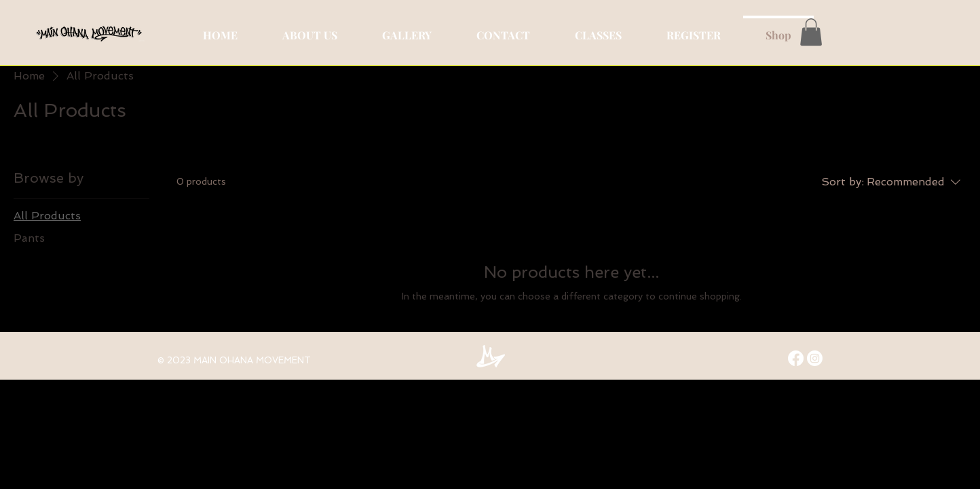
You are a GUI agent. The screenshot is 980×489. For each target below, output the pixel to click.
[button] (811, 32)
